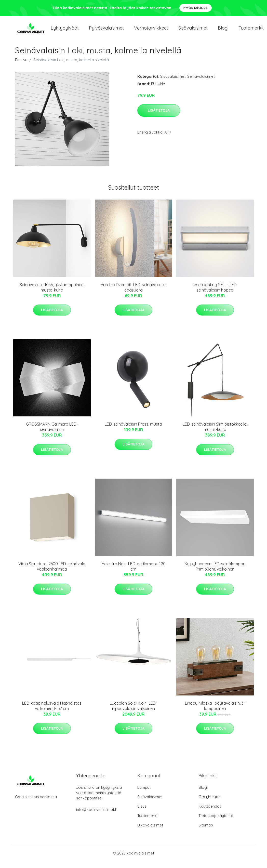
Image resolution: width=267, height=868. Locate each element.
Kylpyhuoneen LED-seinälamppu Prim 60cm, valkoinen (215, 573)
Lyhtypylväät (65, 31)
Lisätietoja (159, 116)
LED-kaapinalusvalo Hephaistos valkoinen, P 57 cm (52, 712)
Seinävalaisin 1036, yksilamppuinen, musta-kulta (52, 293)
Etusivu (21, 66)
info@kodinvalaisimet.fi (97, 816)
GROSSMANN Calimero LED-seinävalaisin (52, 433)
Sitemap (206, 831)
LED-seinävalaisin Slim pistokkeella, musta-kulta (215, 433)
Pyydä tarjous (196, 8)
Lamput (144, 793)
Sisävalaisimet (193, 31)
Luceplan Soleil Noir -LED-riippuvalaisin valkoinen (133, 712)
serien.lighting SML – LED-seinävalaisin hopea (215, 293)
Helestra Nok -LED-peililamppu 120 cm (133, 573)
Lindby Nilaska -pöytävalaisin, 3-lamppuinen (215, 712)
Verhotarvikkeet (151, 31)
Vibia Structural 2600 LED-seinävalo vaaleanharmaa (52, 573)
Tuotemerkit (148, 822)
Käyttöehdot (210, 812)
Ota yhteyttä (210, 803)
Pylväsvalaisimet (106, 31)
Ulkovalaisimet (150, 831)
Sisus (142, 812)
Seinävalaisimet (201, 82)
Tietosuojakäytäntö (216, 822)
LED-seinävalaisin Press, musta (133, 430)
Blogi (223, 31)
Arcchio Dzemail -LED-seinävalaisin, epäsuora (133, 293)
